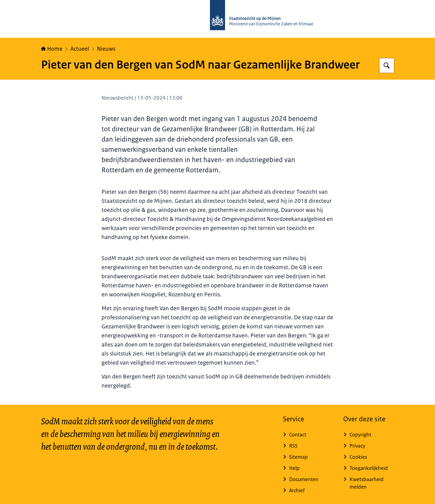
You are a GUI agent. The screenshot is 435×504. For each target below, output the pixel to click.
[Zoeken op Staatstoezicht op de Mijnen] (387, 65)
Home (52, 49)
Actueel (80, 49)
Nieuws (106, 49)
